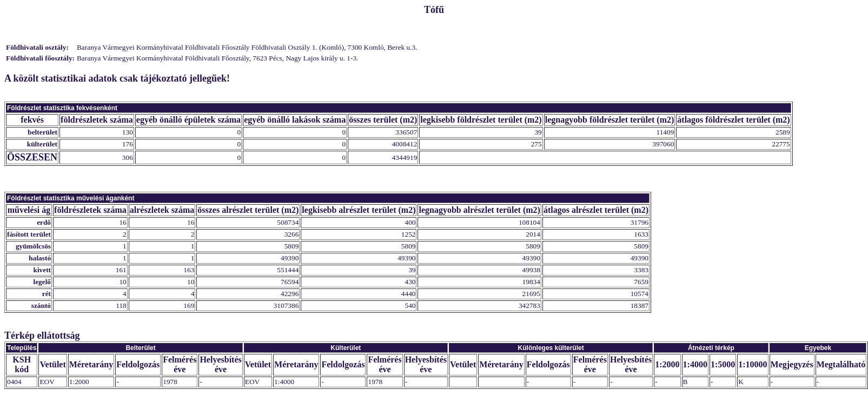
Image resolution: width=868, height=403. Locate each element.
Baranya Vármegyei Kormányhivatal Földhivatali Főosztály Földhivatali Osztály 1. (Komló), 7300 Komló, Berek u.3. (247, 47)
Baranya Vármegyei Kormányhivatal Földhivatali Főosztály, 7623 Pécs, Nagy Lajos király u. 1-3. (217, 58)
